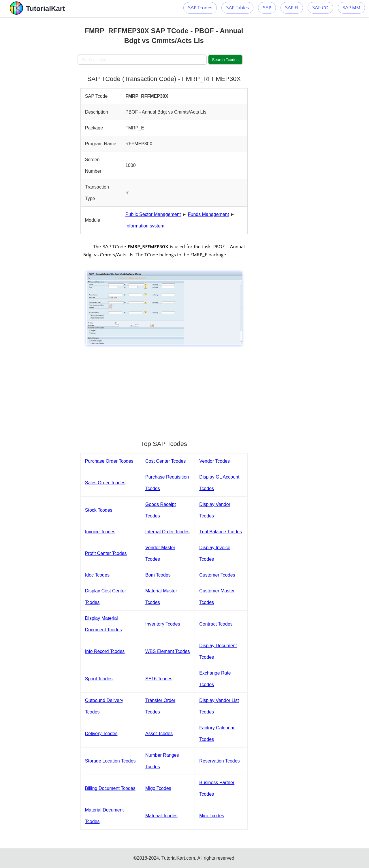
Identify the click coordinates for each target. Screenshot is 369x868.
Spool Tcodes (99, 679)
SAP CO (320, 8)
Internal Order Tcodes (167, 532)
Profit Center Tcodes (106, 553)
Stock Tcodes (99, 510)
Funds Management (208, 214)
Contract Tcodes (216, 624)
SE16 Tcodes (159, 679)
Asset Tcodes (159, 734)
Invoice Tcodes (100, 532)
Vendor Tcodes (214, 461)
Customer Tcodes (217, 575)
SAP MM (351, 8)
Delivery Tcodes (101, 734)
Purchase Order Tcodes (109, 461)
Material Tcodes (161, 816)
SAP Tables (237, 8)
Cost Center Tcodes (165, 461)
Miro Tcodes (212, 816)
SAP (267, 8)
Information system (145, 226)
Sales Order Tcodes (105, 483)
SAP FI (292, 8)
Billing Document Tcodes (110, 788)
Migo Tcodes (158, 788)
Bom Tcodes (158, 575)
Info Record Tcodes (105, 651)
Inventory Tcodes (163, 624)
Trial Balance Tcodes (221, 532)
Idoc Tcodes (97, 575)
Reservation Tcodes (219, 761)
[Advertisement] (39, 104)
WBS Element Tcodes (167, 651)
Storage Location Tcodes (110, 761)
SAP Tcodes (200, 8)
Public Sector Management (153, 214)
